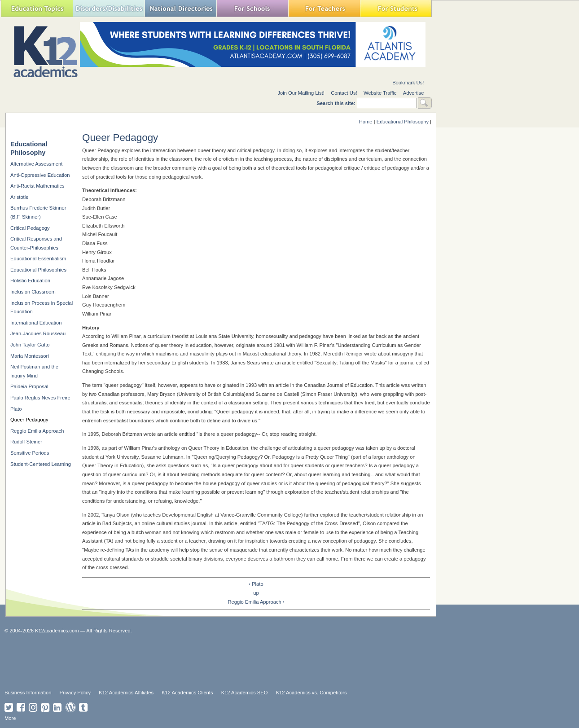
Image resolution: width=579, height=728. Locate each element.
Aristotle (19, 197)
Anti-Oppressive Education (40, 175)
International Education (36, 323)
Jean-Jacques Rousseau (38, 333)
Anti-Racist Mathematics (37, 186)
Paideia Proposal (29, 386)
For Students (396, 8)
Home (366, 122)
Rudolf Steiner (26, 442)
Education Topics (37, 8)
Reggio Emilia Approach (37, 431)
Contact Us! (344, 93)
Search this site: (337, 103)
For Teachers (324, 8)
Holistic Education (30, 281)
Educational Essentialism (38, 259)
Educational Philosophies (38, 270)
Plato (16, 409)
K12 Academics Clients (187, 693)
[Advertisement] (222, 661)
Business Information (28, 693)
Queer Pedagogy (29, 420)
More (10, 718)
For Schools (252, 8)
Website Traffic (380, 93)
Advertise (414, 93)
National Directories (180, 8)
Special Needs (109, 8)
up (256, 593)
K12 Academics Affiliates (126, 693)
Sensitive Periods (30, 453)
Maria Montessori (30, 356)
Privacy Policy (75, 693)
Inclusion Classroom (33, 292)
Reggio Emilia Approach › (256, 602)
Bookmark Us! (408, 83)
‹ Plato (256, 584)
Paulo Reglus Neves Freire (40, 398)
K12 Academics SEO (245, 693)
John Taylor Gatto (30, 345)
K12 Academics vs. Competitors (311, 693)
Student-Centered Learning (41, 464)
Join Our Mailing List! (301, 93)
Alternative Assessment (36, 164)
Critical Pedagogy (30, 228)
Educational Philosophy (403, 122)
